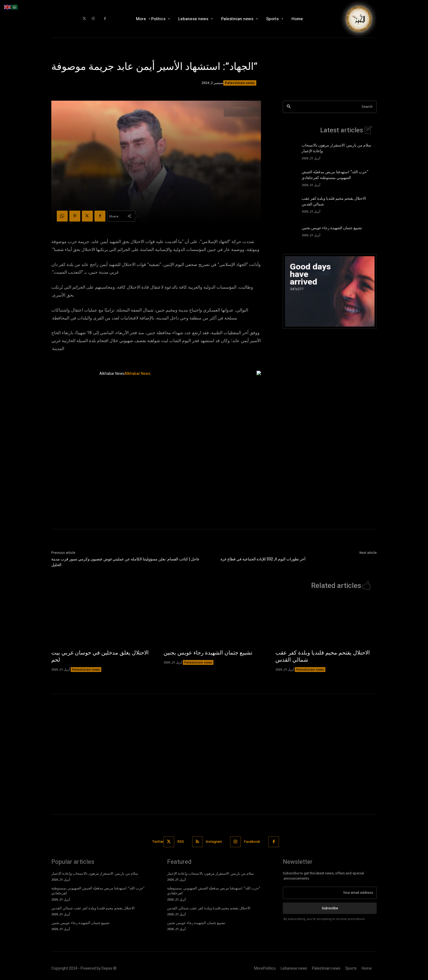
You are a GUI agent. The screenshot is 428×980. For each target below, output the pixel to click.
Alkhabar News (112, 374)
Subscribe (330, 908)
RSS (181, 842)
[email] (330, 893)
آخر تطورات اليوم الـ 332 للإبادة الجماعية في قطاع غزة (263, 559)
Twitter (158, 842)
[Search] (289, 107)
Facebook (252, 842)
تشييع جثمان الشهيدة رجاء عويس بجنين (332, 228)
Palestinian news (240, 83)
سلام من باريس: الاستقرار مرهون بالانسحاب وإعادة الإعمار (95, 873)
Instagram (214, 842)
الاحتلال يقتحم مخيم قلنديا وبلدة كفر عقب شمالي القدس (323, 656)
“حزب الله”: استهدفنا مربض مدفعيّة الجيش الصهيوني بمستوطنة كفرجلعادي (335, 175)
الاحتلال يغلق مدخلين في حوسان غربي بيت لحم (100, 656)
